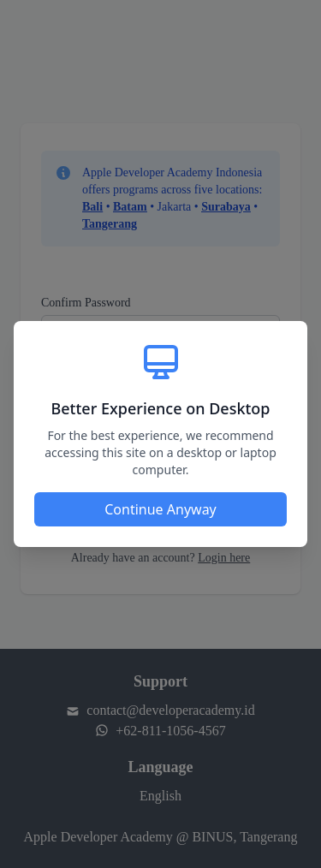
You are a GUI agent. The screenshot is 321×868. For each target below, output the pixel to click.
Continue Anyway (160, 509)
